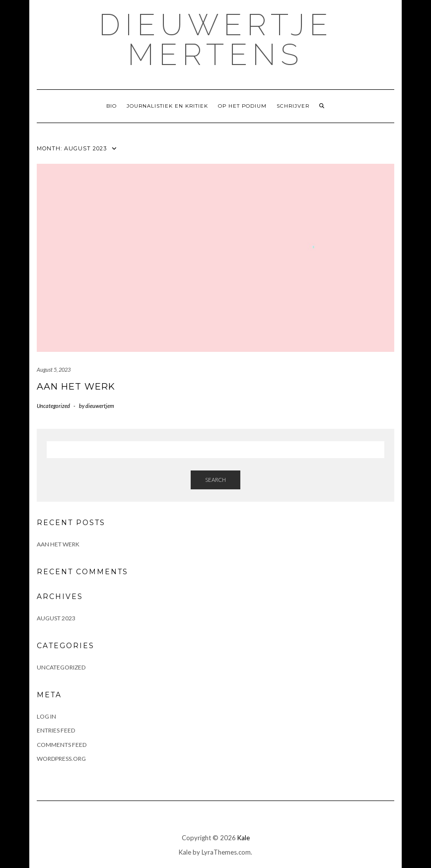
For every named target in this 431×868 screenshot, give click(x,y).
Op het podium (242, 106)
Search (215, 480)
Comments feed (62, 745)
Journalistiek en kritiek (167, 106)
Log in (46, 716)
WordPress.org (61, 759)
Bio (111, 106)
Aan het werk (76, 387)
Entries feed (56, 730)
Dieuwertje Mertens (216, 40)
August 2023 (56, 618)
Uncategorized (53, 406)
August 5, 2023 (54, 369)
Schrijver (293, 106)
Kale (244, 838)
